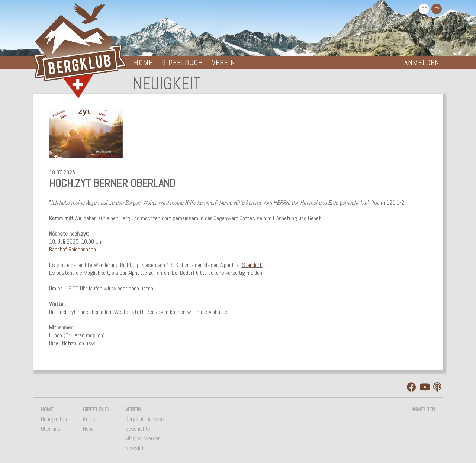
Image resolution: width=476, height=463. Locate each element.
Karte (89, 419)
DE (424, 9)
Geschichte (138, 429)
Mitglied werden (143, 438)
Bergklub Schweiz (145, 419)
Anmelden (422, 62)
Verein (224, 62)
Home (143, 62)
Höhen (90, 429)
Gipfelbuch (182, 62)
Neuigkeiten (54, 419)
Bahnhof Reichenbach (73, 249)
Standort (252, 265)
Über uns (51, 429)
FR (437, 9)
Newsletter (138, 448)
